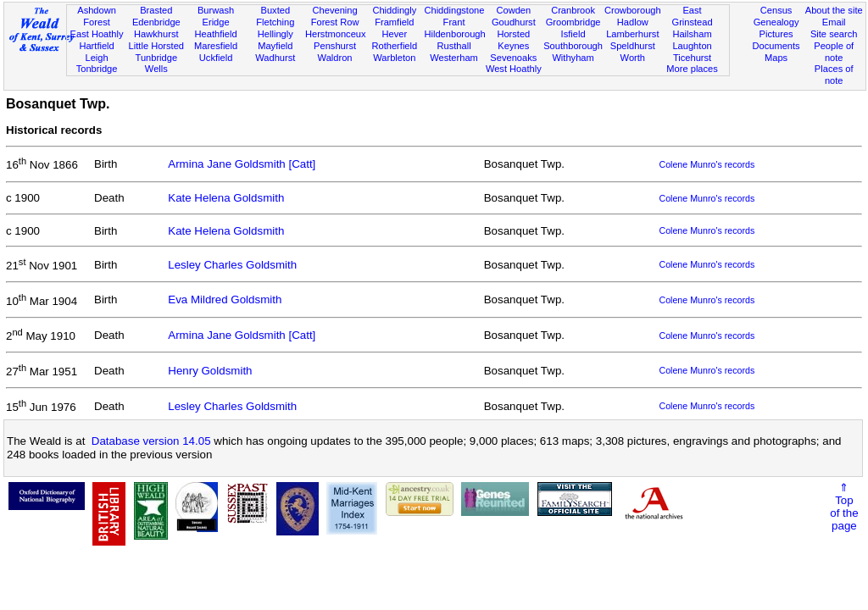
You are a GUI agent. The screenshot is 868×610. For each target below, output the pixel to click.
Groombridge (573, 22)
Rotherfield (394, 46)
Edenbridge (156, 22)
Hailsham (692, 34)
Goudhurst (514, 22)
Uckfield (216, 58)
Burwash (216, 10)
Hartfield (96, 46)
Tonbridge (97, 69)
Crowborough (633, 10)
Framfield (394, 22)
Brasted (156, 10)
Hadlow (633, 22)
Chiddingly (394, 10)
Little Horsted (156, 46)
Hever (395, 34)
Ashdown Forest (97, 16)
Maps (776, 58)
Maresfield (216, 46)
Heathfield (216, 34)
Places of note (834, 75)
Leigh (96, 58)
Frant (454, 22)
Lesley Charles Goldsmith (232, 265)
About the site (834, 10)
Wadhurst (275, 58)
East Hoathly (97, 34)
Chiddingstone (454, 10)
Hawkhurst (156, 34)
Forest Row (335, 22)
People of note (834, 52)
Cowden (513, 10)
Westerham (454, 58)
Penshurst (335, 46)
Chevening (335, 10)
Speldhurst (633, 46)
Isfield (573, 34)
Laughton (692, 46)
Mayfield (275, 46)
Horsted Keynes (513, 40)
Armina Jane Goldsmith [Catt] (242, 164)
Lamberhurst (632, 34)
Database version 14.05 (151, 441)
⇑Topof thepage (844, 507)
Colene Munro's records (707, 164)
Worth (633, 58)
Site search (834, 34)
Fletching (275, 22)
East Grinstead (692, 16)
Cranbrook (573, 10)
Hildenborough (454, 34)
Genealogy (776, 22)
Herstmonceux (336, 34)
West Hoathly (514, 69)
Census (776, 10)
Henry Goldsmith (210, 371)
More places (692, 69)
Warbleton (394, 58)
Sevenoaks (513, 58)
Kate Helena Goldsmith (226, 198)
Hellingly (275, 34)
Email (834, 22)
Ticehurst (692, 58)
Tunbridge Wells (157, 64)
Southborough (573, 46)
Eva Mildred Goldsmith (225, 299)
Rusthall (454, 46)
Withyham (573, 58)
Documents (776, 46)
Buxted (276, 10)
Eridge (216, 22)
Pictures (776, 34)
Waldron (335, 58)
